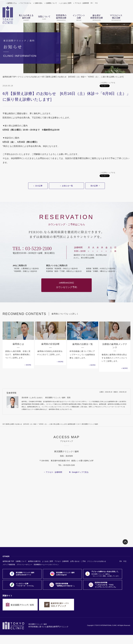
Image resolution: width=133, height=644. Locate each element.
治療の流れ (39, 3)
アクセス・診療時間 (82, 3)
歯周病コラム (12, 3)
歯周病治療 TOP (9, 77)
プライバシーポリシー (24, 565)
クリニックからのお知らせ (29, 77)
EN (92, 3)
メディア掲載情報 (9, 565)
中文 (96, 3)
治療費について (51, 3)
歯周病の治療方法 (34, 561)
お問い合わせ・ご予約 (78, 561)
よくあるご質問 (66, 3)
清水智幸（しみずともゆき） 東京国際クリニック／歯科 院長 (46, 398)
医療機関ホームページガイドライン (46, 565)
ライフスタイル (26, 3)
